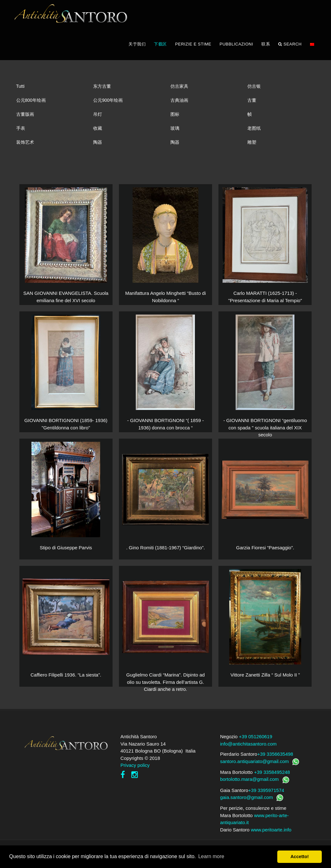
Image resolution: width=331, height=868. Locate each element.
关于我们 (137, 48)
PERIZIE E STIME (193, 48)
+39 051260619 (255, 740)
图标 (175, 118)
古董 (252, 104)
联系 (266, 48)
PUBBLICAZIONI (236, 48)
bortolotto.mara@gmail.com (249, 783)
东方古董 (102, 90)
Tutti (21, 90)
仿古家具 (179, 90)
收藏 (98, 132)
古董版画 (25, 118)
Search (290, 48)
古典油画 (179, 104)
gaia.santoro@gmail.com (246, 801)
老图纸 (254, 132)
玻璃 (175, 132)
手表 (21, 132)
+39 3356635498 (275, 758)
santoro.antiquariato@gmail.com (254, 765)
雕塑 (252, 146)
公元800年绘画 (31, 104)
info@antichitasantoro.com (248, 747)
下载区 (160, 48)
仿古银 (254, 90)
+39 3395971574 (266, 794)
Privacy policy (135, 769)
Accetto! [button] (300, 857)
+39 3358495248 (272, 776)
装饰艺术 (25, 146)
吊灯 (98, 118)
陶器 (98, 146)
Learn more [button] (211, 856)
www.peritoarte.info (271, 833)
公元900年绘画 (108, 104)
